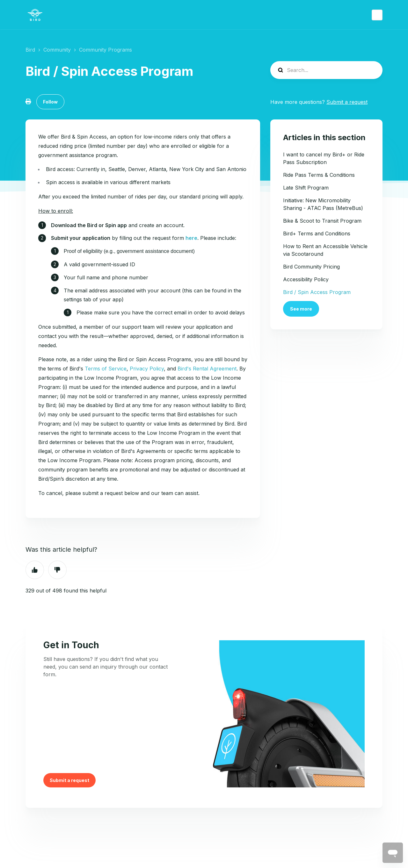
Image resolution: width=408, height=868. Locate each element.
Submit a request (347, 102)
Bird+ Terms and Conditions (317, 233)
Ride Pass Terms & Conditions (319, 175)
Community (57, 50)
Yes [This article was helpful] (35, 570)
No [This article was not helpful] (57, 570)
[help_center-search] (326, 70)
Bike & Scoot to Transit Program (322, 221)
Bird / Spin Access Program (317, 292)
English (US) (377, 15)
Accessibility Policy (306, 279)
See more (301, 309)
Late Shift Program (306, 188)
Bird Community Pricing (311, 267)
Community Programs (106, 50)
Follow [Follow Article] (50, 102)
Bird (30, 50)
